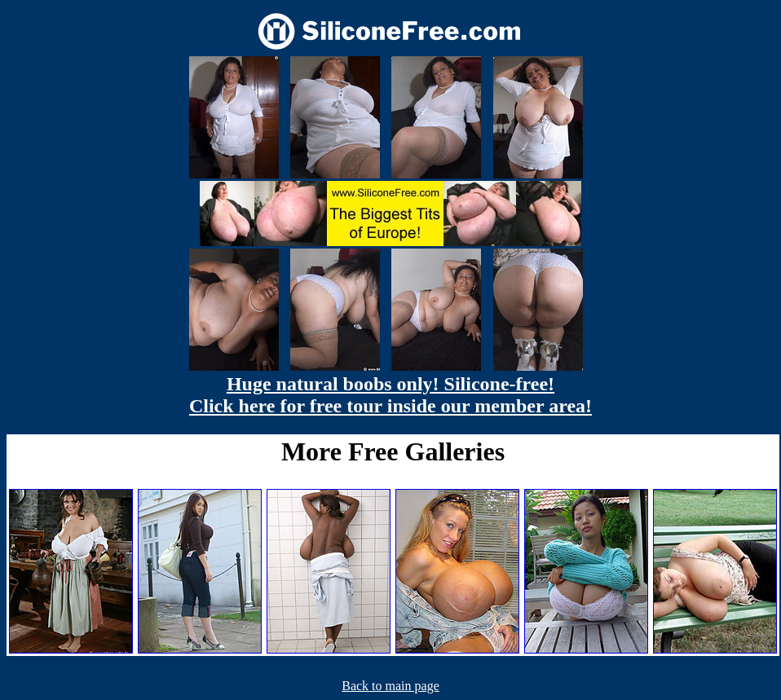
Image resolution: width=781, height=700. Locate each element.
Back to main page (390, 686)
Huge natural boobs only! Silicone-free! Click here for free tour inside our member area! (390, 395)
